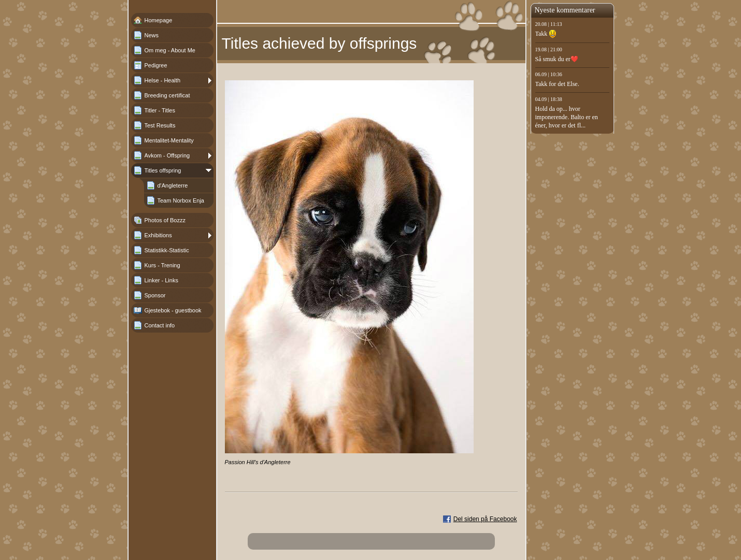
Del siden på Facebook (485, 519)
